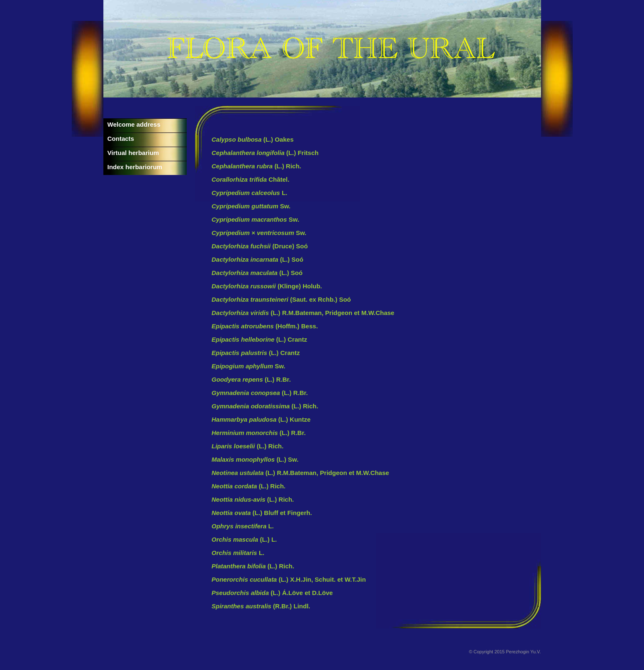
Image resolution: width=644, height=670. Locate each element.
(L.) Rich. (257, 166)
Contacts (121, 139)
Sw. (251, 206)
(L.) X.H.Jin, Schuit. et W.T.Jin (289, 579)
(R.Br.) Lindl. (261, 606)
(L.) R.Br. (251, 379)
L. (250, 193)
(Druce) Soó (260, 246)
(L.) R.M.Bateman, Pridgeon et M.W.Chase (303, 313)
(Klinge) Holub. (267, 286)
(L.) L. (244, 539)
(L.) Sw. (255, 459)
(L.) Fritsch (265, 153)
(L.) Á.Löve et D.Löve (272, 593)
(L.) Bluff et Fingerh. (262, 513)
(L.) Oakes (253, 139)
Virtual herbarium (133, 153)
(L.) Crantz (259, 339)
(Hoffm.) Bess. (265, 326)
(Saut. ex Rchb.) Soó (281, 299)
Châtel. (251, 179)
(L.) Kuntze (261, 419)
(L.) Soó (258, 259)
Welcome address (134, 124)
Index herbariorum (135, 167)
